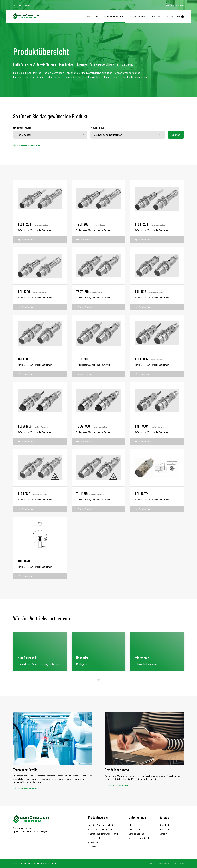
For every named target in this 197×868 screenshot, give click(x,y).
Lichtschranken (95, 838)
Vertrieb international (139, 838)
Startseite (93, 16)
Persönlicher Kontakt (119, 785)
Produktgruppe (98, 127)
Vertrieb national (137, 834)
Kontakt (157, 16)
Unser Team (134, 829)
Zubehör (92, 847)
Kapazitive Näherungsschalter (102, 829)
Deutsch (17, 5)
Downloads (165, 829)
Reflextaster (94, 842)
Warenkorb (173, 16)
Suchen (176, 135)
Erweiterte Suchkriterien (29, 145)
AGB (150, 863)
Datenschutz (163, 863)
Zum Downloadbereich (28, 788)
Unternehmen (138, 16)
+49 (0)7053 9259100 (174, 5)
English (27, 5)
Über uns (133, 825)
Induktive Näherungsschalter (102, 825)
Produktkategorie (22, 127)
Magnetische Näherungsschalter (103, 834)
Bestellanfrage (166, 825)
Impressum (179, 863)
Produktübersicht (114, 16)
